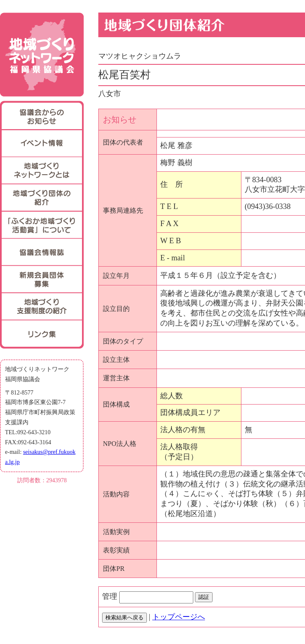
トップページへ (179, 617)
